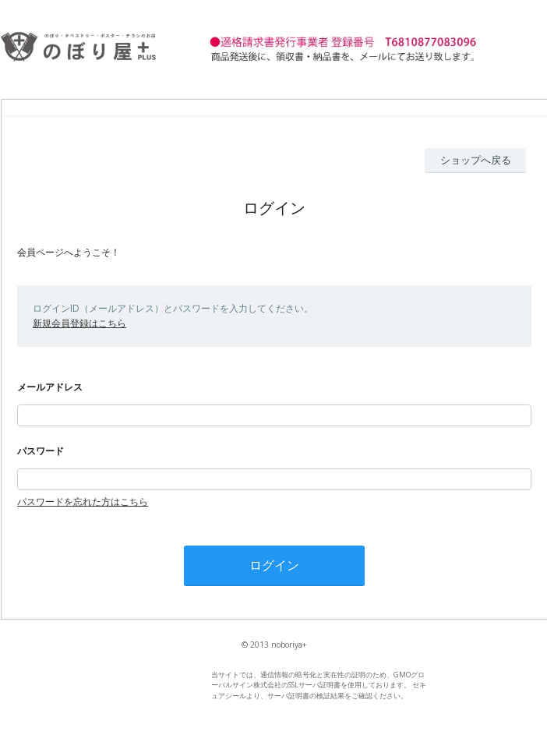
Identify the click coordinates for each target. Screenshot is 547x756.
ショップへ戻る (476, 160)
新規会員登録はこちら (79, 323)
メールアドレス (50, 387)
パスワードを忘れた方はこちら (83, 502)
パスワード (41, 451)
